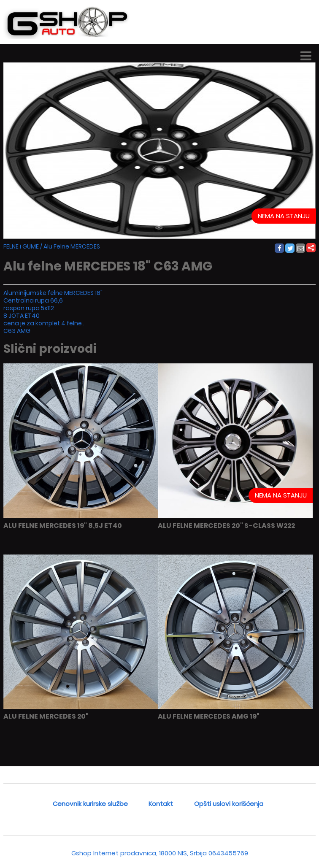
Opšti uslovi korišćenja (229, 804)
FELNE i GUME (21, 246)
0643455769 (228, 853)
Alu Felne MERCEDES (72, 246)
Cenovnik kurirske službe (90, 804)
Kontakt (161, 804)
